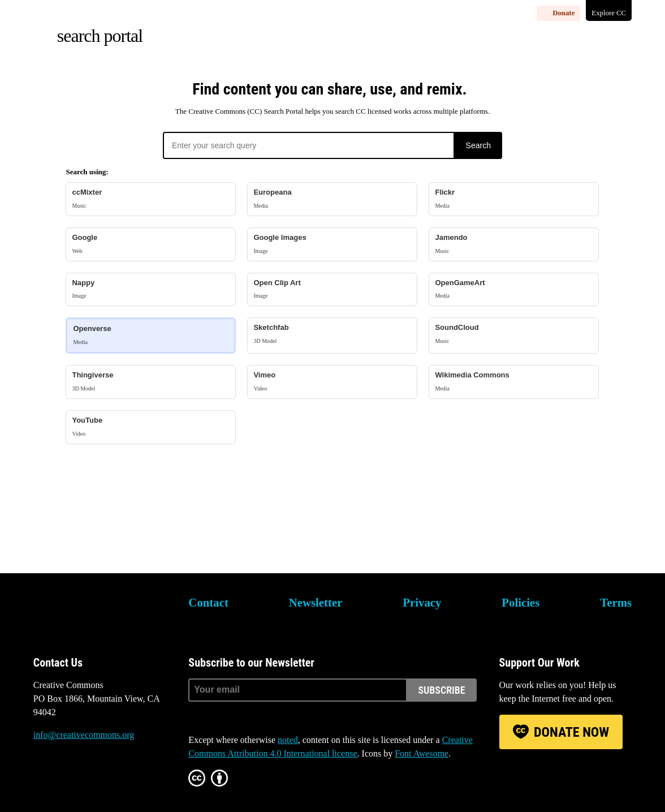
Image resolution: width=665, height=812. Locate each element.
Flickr (514, 199)
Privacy (422, 602)
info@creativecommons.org (84, 735)
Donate (563, 13)
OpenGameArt (514, 289)
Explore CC (609, 13)
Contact (208, 602)
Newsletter (316, 602)
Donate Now (571, 732)
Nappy (151, 289)
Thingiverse (151, 382)
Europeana (332, 199)
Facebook (103, 777)
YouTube (151, 427)
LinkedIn (134, 777)
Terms (616, 602)
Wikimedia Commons (514, 382)
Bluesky (42, 777)
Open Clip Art (332, 289)
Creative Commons (87, 610)
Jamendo (514, 244)
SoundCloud (514, 334)
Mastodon (72, 777)
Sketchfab (332, 334)
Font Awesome (422, 753)
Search (478, 145)
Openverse (151, 335)
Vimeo (332, 382)
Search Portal (100, 36)
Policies (521, 602)
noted (288, 740)
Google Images (332, 244)
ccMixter (151, 199)
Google (151, 244)
